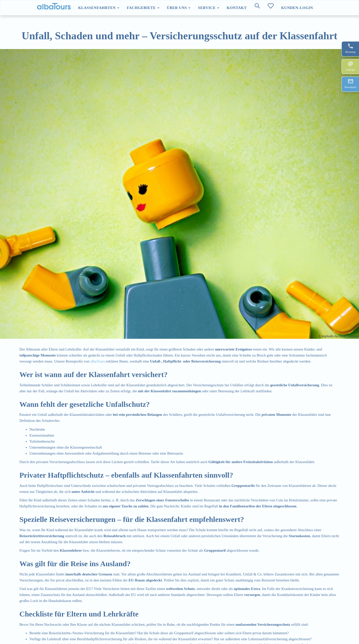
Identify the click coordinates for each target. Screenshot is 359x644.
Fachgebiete (143, 8)
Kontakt (237, 8)
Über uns (179, 8)
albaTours (98, 361)
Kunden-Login (297, 8)
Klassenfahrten (99, 8)
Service (209, 8)
